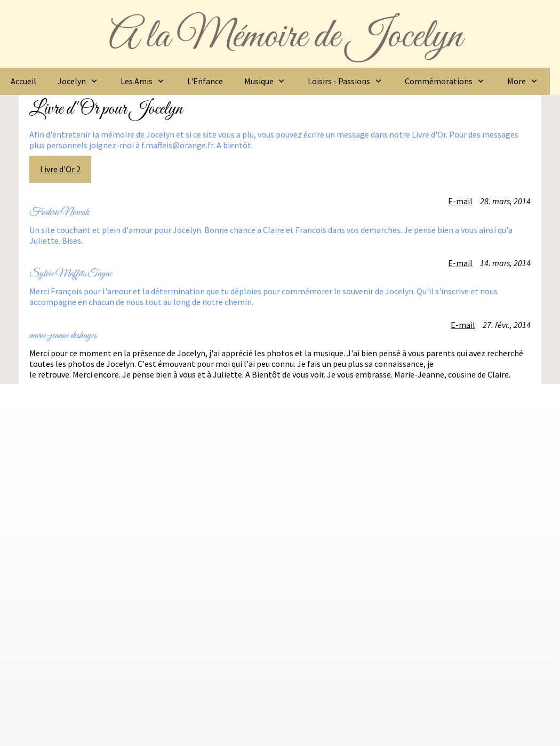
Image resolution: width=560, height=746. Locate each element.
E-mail (460, 201)
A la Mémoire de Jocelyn (285, 37)
